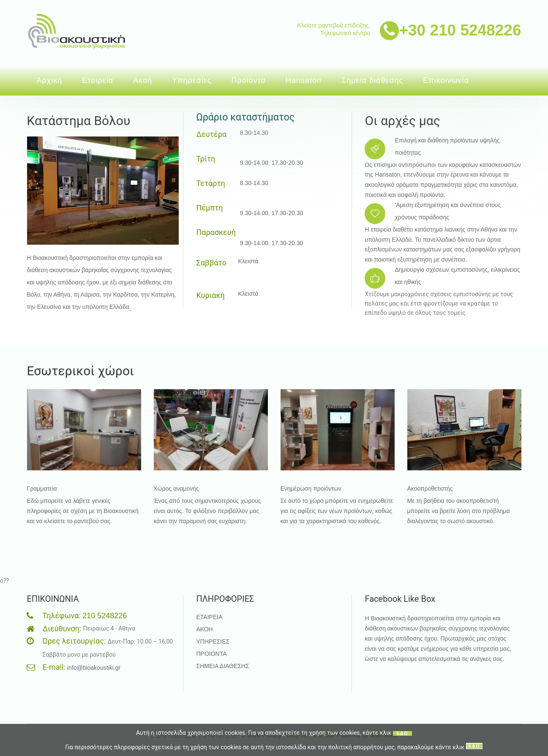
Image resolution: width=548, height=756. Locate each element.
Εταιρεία (98, 80)
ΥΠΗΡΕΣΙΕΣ (213, 641)
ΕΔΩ (403, 733)
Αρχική (50, 80)
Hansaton (304, 80)
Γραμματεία (42, 489)
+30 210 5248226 (460, 30)
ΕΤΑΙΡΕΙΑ (209, 617)
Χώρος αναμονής (176, 489)
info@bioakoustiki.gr (94, 668)
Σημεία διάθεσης (372, 80)
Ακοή (143, 80)
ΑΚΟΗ (204, 629)
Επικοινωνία (446, 80)
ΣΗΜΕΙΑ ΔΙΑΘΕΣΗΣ (222, 666)
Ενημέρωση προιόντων (311, 489)
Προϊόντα (248, 80)
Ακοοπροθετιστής (430, 489)
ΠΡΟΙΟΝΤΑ (211, 654)
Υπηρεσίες (192, 80)
